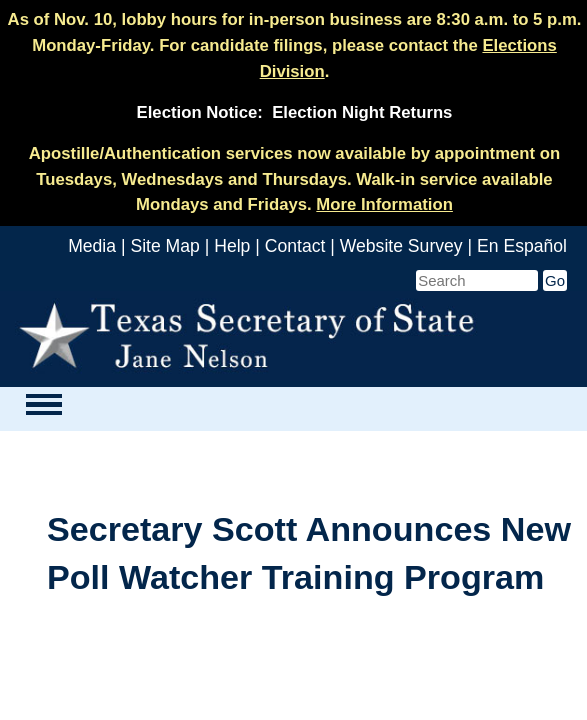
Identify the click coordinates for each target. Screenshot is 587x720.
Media (92, 246)
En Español (522, 246)
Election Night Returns (362, 112)
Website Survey (401, 246)
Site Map (164, 246)
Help (232, 246)
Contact (295, 246)
